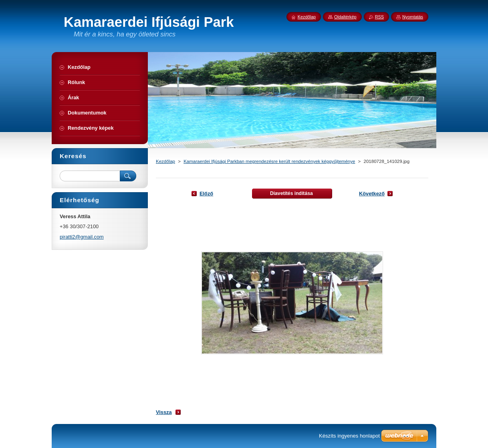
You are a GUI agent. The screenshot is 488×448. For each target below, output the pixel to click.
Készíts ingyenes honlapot (349, 436)
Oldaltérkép (345, 17)
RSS (379, 17)
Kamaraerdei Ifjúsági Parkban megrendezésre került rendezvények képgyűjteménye (269, 161)
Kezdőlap (165, 161)
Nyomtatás (413, 17)
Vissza (164, 412)
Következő (372, 194)
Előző (206, 194)
